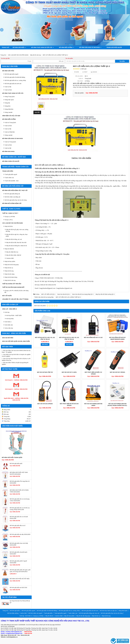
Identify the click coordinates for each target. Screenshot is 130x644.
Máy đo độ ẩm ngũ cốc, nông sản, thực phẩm (17, 235)
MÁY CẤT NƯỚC (7, 296)
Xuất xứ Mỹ (8, 87)
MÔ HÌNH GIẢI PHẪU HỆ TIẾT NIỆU (20, 579)
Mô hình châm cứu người (11, 161)
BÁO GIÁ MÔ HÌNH (8, 338)
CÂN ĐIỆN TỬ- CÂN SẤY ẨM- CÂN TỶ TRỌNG (15, 299)
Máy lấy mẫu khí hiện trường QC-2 (105, 294)
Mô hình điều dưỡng (63, 47)
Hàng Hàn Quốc (9, 100)
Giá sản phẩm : (80, 93)
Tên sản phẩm (69, 58)
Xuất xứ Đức (8, 126)
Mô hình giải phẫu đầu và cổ (17, 526)
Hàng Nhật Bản (9, 109)
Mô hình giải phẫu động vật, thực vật (30, 51)
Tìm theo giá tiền (5, 58)
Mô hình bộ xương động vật (57, 51)
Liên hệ (83, 51)
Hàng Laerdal (9, 112)
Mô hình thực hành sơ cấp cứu (41, 47)
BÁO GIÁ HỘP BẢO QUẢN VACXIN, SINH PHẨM (16, 341)
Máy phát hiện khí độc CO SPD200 (93, 373)
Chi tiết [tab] (37, 112)
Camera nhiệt (10, 258)
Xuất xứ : (81, 78)
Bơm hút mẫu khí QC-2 (64, 294)
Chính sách (74, 51)
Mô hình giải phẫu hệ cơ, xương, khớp (15, 80)
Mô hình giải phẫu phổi (16, 464)
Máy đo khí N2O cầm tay (45, 372)
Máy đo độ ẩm (9, 226)
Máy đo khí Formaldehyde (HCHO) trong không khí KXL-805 (118, 405)
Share (77, 72)
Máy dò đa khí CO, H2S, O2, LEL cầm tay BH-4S (45, 338)
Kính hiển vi (8, 322)
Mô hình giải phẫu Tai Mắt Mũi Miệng (15, 77)
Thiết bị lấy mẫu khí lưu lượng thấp (44, 297)
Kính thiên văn (9, 325)
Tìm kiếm (122, 61)
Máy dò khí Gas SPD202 (45, 404)
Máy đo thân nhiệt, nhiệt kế (14, 255)
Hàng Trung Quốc (10, 97)
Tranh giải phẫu (8, 171)
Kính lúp (7, 312)
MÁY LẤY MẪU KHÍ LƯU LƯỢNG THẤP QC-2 (68, 297)
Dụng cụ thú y (9, 220)
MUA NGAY (45, 344)
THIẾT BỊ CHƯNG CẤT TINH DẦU (12, 284)
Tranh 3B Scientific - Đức (12, 181)
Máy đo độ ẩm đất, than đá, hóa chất (16, 242)
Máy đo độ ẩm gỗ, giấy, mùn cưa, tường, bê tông (17, 230)
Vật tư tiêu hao (9, 328)
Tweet (85, 72)
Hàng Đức (8, 106)
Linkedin (94, 72)
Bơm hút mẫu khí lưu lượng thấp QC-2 (83, 294)
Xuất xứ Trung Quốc (10, 142)
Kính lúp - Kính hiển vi (10, 309)
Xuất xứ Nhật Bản (10, 132)
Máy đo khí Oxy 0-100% (69, 372)
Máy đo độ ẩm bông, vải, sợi (14, 239)
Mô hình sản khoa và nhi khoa (85, 47)
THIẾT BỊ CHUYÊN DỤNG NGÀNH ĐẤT (13, 287)
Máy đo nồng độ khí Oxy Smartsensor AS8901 (117, 338)
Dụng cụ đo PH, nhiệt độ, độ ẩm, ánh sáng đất (16, 291)
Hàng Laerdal (9, 135)
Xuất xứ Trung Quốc (10, 123)
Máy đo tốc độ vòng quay (12, 265)
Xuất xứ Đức (8, 90)
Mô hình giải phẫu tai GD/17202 (18, 588)
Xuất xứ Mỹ (8, 129)
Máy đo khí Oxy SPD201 (117, 372)
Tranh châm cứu (7, 51)
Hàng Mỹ (7, 103)
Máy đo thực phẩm (10, 261)
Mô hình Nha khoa (8, 151)
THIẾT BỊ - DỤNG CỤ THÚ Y (10, 213)
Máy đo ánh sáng (10, 274)
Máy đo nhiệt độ (9, 249)
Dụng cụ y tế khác (10, 217)
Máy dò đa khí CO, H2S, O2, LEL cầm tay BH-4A (69, 338)
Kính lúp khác (10, 319)
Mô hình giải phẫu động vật (12, 194)
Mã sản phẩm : (79, 76)
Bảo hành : (81, 81)
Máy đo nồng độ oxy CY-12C (93, 337)
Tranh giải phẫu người (107, 47)
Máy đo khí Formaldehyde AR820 (93, 405)
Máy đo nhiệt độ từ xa (12, 252)
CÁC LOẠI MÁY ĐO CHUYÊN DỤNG (13, 223)
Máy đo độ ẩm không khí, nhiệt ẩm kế (17, 246)
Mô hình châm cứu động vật (13, 197)
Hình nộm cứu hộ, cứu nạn (11, 116)
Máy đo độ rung (9, 271)
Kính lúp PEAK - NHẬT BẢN (14, 315)
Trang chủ (5, 47)
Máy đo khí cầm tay (10, 280)
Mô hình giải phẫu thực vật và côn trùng (16, 200)
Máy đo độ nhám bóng (11, 277)
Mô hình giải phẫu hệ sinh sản (13, 84)
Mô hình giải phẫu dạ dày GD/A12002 (20, 534)
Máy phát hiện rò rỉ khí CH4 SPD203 (69, 405)
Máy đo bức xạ (9, 268)
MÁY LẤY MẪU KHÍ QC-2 (48, 294)
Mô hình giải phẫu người (12, 74)
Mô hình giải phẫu (19, 47)
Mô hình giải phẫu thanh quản (12, 457)
